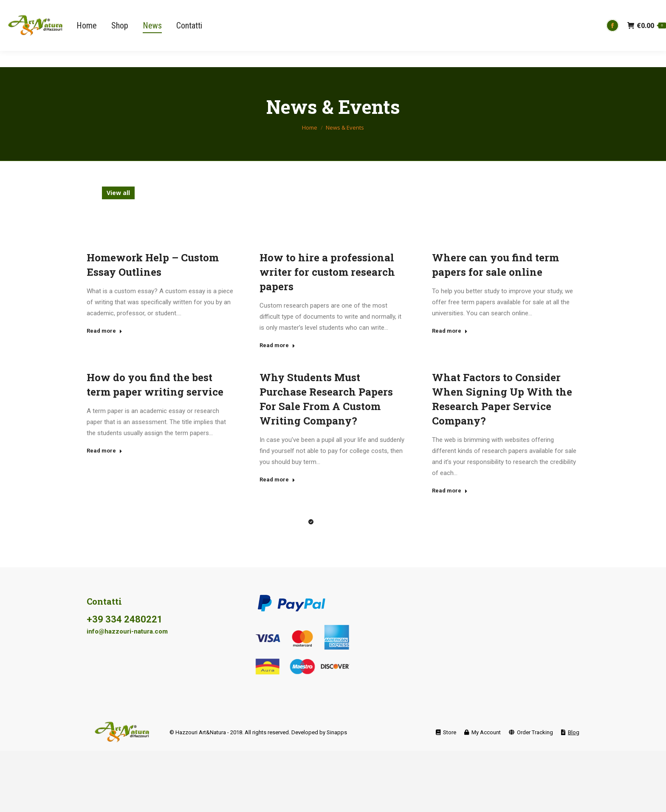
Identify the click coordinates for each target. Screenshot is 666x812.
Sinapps (337, 732)
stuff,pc (499, 205)
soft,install (406, 205)
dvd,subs (229, 193)
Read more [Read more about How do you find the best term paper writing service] (104, 451)
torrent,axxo (542, 205)
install (496, 193)
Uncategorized (292, 218)
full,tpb (464, 193)
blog (149, 193)
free (347, 193)
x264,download (454, 218)
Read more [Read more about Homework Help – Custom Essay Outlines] (104, 331)
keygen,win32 (539, 193)
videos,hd (405, 218)
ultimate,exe (173, 218)
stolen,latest (455, 205)
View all (118, 193)
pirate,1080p (288, 205)
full (435, 193)
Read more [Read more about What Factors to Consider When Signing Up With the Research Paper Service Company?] (450, 491)
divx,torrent (186, 193)
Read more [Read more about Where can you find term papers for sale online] (450, 331)
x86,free (501, 218)
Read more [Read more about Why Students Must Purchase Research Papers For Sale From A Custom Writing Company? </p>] (277, 480)
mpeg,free (122, 205)
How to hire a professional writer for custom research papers (327, 272)
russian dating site (348, 205)
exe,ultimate (309, 193)
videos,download (352, 218)
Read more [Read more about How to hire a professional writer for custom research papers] (277, 345)
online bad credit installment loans (204, 205)
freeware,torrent (392, 193)
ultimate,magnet (231, 218)
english (266, 193)
